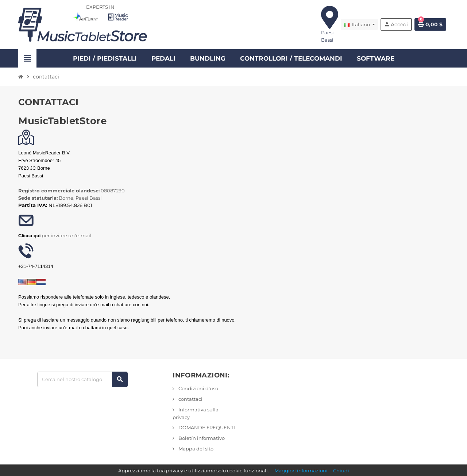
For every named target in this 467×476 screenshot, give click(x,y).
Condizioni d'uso (198, 388)
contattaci (190, 399)
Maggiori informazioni (301, 471)
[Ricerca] (82, 379)
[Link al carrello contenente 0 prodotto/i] (430, 24)
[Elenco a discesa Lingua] (359, 24)
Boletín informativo (201, 438)
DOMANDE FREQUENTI (206, 427)
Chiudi (341, 471)
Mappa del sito (195, 449)
